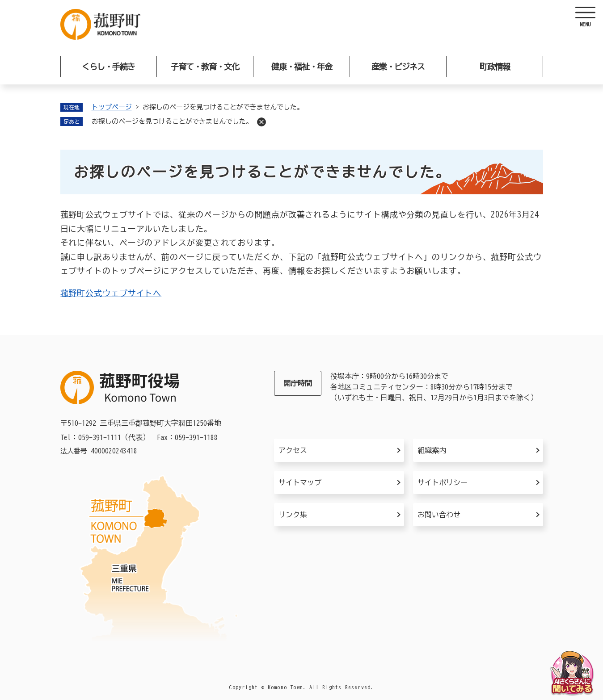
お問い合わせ (439, 515)
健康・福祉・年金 (302, 67)
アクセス (293, 450)
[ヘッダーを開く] (585, 18)
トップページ (112, 107)
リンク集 (293, 515)
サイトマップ (300, 482)
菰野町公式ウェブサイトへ (111, 293)
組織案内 (432, 450)
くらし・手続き (108, 67)
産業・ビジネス (398, 67)
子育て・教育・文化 (205, 67)
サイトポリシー (443, 482)
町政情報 (495, 67)
